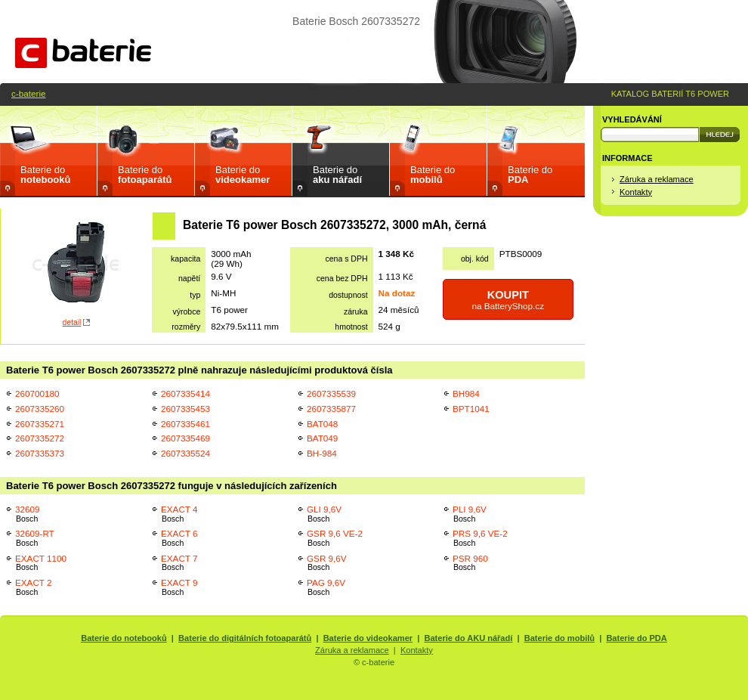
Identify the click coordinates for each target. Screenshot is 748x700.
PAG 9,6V (326, 587)
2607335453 (185, 409)
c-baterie (28, 93)
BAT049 (322, 438)
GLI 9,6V (324, 514)
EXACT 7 (179, 563)
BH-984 (322, 453)
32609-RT (35, 538)
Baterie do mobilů (559, 638)
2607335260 (40, 409)
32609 (28, 514)
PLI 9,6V (470, 514)
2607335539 (331, 393)
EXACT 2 (34, 587)
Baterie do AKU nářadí (469, 638)
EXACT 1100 (41, 563)
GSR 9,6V (327, 563)
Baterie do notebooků (124, 638)
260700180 (37, 393)
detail (72, 322)
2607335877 (331, 409)
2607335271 (40, 424)
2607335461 (185, 424)
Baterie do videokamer (368, 638)
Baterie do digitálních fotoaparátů (245, 638)
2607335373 (40, 453)
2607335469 (185, 438)
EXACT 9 (179, 587)
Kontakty (636, 192)
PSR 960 (470, 563)
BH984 (466, 393)
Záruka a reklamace (657, 179)
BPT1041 (471, 409)
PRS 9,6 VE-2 (480, 538)
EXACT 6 (179, 538)
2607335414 (185, 393)
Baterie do (45, 175)
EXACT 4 (179, 514)
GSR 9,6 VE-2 (335, 538)
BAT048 (322, 424)
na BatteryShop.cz (508, 300)
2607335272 (40, 438)
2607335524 (185, 453)
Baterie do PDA (636, 638)
